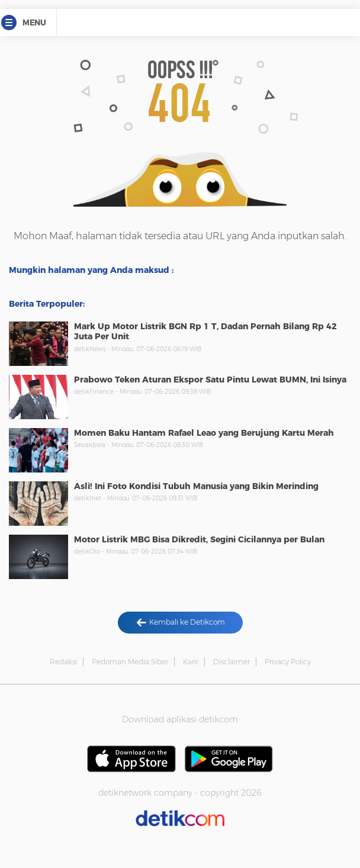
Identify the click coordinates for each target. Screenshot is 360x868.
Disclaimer (232, 662)
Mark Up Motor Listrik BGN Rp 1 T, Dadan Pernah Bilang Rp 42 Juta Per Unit (205, 332)
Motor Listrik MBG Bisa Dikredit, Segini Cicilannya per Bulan (199, 539)
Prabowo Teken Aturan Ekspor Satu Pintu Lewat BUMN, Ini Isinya (210, 380)
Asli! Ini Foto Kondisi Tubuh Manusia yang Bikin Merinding (196, 486)
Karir (191, 662)
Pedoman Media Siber (130, 662)
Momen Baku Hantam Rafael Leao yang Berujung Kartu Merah (204, 433)
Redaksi (63, 662)
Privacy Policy (288, 662)
